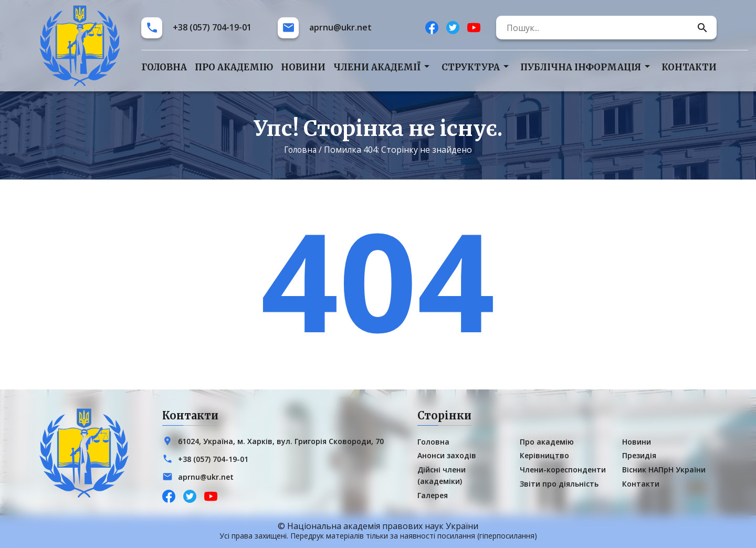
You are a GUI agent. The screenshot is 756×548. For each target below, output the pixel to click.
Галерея (433, 495)
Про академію (234, 67)
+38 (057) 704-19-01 (212, 28)
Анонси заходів (447, 455)
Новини (303, 67)
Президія (639, 455)
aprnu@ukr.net (340, 28)
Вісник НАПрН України (664, 470)
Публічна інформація (581, 67)
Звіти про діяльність (559, 484)
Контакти (689, 67)
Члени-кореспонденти (563, 470)
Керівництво (544, 455)
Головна (164, 67)
